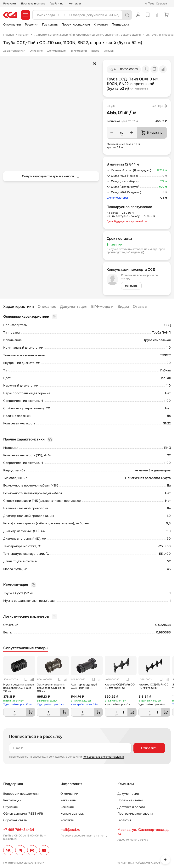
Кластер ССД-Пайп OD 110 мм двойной (120, 686)
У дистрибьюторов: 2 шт (51, 704)
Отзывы (109, 51)
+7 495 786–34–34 (19, 830)
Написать (131, 286)
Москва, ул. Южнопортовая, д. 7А (143, 832)
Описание (36, 51)
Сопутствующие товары (26, 648)
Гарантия (124, 820)
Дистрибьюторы (117, 198)
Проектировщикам (76, 24)
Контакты (75, 3)
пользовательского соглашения (103, 757)
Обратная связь (15, 820)
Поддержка (120, 24)
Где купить (50, 24)
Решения (32, 24)
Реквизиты (10, 3)
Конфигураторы (72, 814)
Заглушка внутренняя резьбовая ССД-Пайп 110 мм (51, 688)
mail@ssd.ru (70, 830)
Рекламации (12, 800)
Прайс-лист (57, 3)
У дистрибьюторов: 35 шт (18, 704)
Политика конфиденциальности (24, 863)
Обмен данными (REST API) (23, 814)
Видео (95, 51)
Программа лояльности (135, 814)
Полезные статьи (130, 800)
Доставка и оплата (33, 3)
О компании (12, 24)
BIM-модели (79, 51)
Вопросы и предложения (22, 794)
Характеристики (14, 51)
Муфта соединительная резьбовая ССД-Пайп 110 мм (19, 688)
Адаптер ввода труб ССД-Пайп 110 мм (84, 686)
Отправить (149, 748)
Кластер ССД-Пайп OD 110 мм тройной (153, 686)
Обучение (11, 807)
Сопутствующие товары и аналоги (51, 176)
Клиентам (101, 24)
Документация (57, 51)
